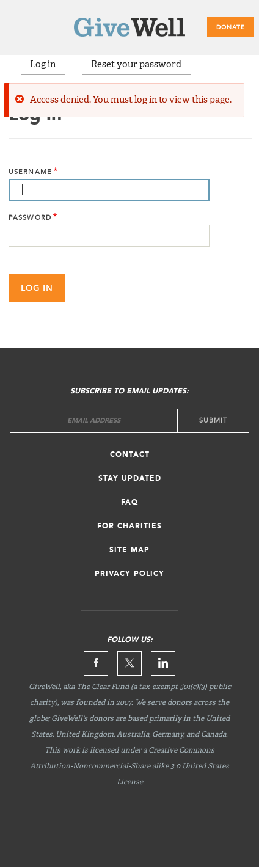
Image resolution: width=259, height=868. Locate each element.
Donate (231, 27)
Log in (43, 64)
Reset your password (136, 64)
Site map (129, 550)
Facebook (96, 663)
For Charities (129, 527)
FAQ (129, 503)
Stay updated (130, 479)
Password (30, 218)
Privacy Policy (129, 574)
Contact (130, 455)
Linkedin (163, 663)
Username (30, 172)
